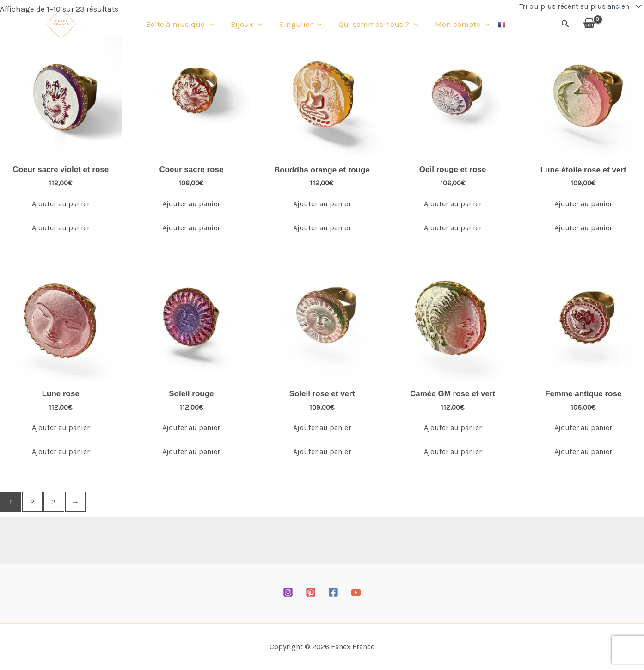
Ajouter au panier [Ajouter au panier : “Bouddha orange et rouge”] (322, 204)
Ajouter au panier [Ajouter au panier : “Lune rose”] (61, 427)
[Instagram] (288, 592)
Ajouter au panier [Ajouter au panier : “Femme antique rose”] (583, 427)
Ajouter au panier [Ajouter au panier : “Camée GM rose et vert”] (453, 427)
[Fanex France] (61, 25)
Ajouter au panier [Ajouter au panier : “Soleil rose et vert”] (322, 427)
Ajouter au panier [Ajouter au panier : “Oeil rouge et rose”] (453, 204)
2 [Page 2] (32, 502)
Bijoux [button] (249, 25)
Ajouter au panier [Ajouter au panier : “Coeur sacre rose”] (191, 204)
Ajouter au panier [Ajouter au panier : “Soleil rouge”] (191, 427)
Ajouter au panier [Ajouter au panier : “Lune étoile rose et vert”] (583, 204)
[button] (215, 25)
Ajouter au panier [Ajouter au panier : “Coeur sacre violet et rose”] (61, 204)
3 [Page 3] (54, 502)
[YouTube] (356, 592)
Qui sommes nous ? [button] (376, 25)
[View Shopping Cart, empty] (589, 25)
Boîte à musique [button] (186, 25)
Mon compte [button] (457, 25)
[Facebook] (333, 592)
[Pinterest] (311, 592)
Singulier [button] (301, 25)
